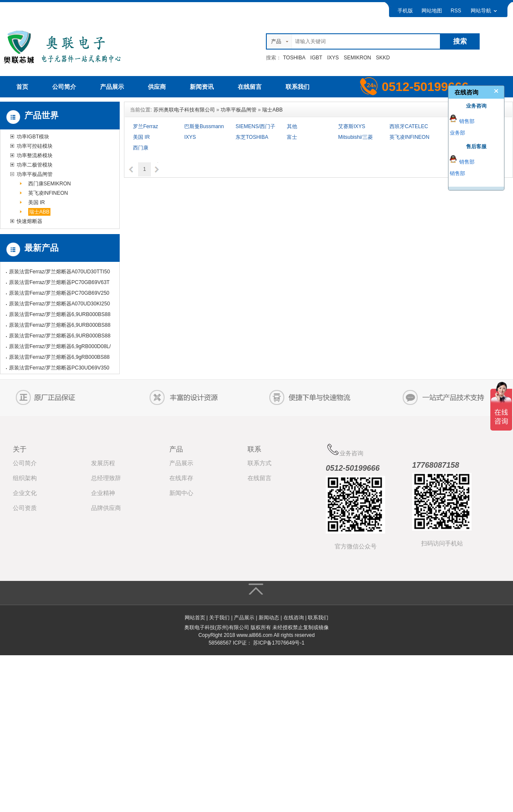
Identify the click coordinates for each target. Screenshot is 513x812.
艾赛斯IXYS (352, 126)
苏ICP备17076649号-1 (279, 643)
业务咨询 (345, 450)
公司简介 (25, 463)
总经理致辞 (106, 478)
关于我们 (219, 618)
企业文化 (25, 493)
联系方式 (259, 463)
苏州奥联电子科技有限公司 (184, 110)
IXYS (333, 58)
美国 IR (37, 202)
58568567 (220, 643)
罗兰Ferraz (146, 126)
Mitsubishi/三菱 (355, 137)
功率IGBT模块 (33, 137)
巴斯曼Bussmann (204, 126)
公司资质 (25, 508)
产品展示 (181, 463)
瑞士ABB (39, 212)
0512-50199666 (353, 468)
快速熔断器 (29, 221)
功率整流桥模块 (35, 155)
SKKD (383, 58)
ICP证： (242, 643)
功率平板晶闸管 (35, 174)
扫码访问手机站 (442, 543)
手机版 (405, 11)
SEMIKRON (357, 58)
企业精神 (103, 493)
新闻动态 (269, 618)
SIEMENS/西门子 (255, 126)
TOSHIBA (294, 58)
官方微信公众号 (356, 546)
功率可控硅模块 (35, 146)
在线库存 (181, 478)
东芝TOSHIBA (252, 137)
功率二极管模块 (35, 165)
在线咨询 (294, 618)
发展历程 (103, 463)
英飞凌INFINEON (48, 193)
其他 (292, 126)
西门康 (141, 148)
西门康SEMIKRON (50, 184)
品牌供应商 (106, 508)
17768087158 (436, 465)
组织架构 (25, 478)
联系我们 (318, 618)
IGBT (316, 58)
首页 (22, 87)
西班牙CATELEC (409, 126)
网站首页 (195, 618)
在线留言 (259, 478)
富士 (292, 137)
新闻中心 (181, 493)
